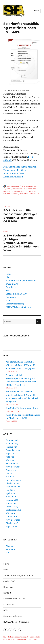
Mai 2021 (10, 477)
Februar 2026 (12, 440)
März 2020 (11, 497)
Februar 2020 (12, 500)
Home (9, 274)
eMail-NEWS (12, 284)
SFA (22, 189)
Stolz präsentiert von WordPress (25, 639)
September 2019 (13, 510)
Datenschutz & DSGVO (16, 294)
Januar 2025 (11, 447)
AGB (8, 300)
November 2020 (13, 480)
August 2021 (11, 470)
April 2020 (11, 493)
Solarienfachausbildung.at (29, 194)
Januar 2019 (11, 517)
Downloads (11, 287)
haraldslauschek (13, 186)
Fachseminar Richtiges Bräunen (16, 191)
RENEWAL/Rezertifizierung (19, 307)
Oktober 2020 (12, 483)
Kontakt (10, 290)
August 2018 (11, 526)
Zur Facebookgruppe (17, 336)
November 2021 (13, 467)
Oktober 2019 (12, 507)
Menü (37, 11)
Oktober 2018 (12, 523)
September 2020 (13, 487)
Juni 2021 (10, 473)
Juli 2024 (10, 457)
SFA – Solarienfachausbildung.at (16, 637)
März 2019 (11, 513)
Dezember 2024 (13, 450)
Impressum (11, 297)
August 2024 (12, 454)
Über (8, 277)
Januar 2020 (11, 503)
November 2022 (13, 463)
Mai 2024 (10, 460)
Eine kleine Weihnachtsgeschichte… (23, 408)
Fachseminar (31, 189)
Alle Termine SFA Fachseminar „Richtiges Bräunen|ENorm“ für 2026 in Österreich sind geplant (21, 365)
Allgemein (7, 189)
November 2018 (13, 520)
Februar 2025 (12, 444)
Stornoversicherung (15, 304)
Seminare (16, 189)
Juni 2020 (10, 490)
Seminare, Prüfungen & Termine (21, 281)
